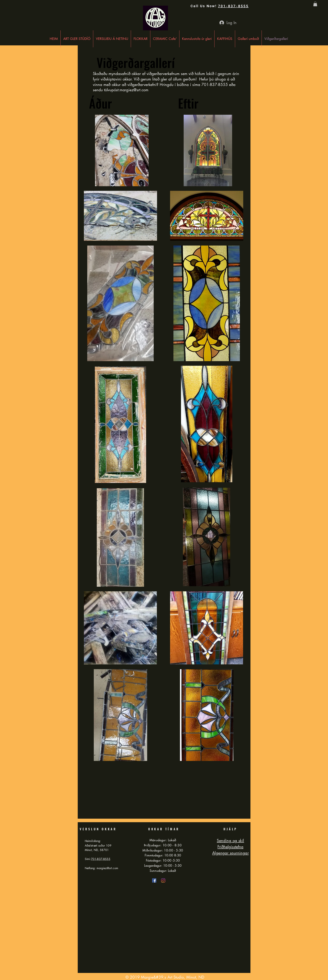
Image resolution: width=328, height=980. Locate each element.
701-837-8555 (233, 6)
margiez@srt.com (134, 90)
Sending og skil (230, 841)
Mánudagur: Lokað (163, 840)
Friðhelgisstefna (230, 847)
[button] (315, 4)
